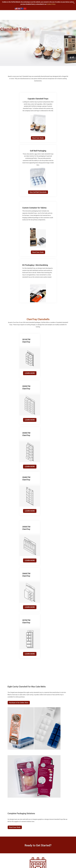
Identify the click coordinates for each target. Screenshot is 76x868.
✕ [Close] (74, 3)
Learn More (38, 758)
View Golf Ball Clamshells (38, 192)
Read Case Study (38, 138)
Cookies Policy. (51, 4)
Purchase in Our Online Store (19, 564)
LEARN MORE (28, 373)
